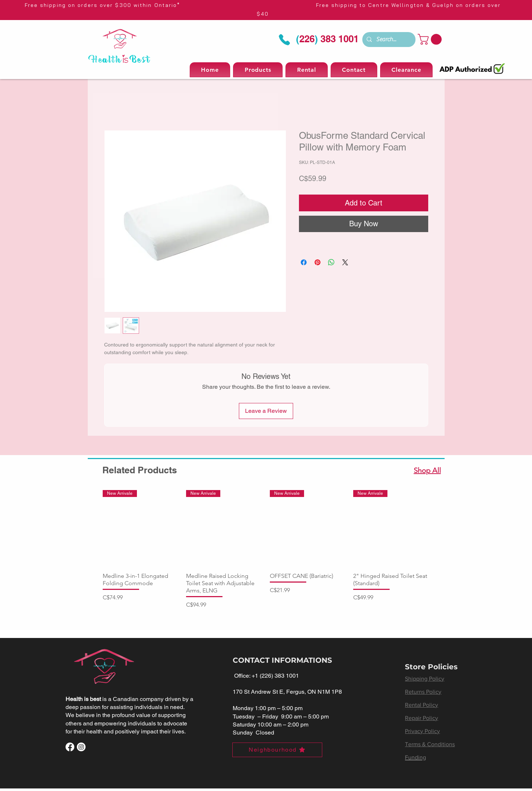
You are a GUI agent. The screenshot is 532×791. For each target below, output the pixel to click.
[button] (431, 39)
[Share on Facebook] (304, 262)
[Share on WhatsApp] (331, 262)
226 (307, 39)
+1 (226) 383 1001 (275, 676)
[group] (266, 550)
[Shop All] (428, 470)
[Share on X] (345, 262)
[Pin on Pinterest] (318, 262)
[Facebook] (70, 747)
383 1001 (338, 39)
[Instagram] (81, 747)
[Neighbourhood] (277, 750)
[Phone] (285, 40)
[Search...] (388, 40)
